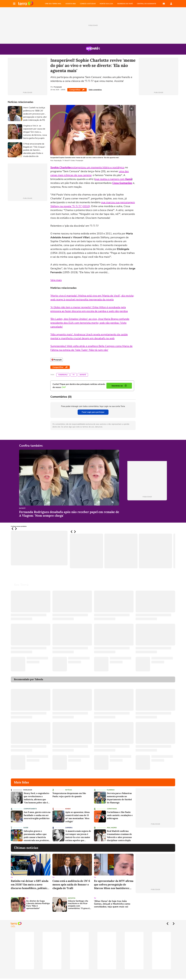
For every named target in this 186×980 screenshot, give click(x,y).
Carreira (69, 828)
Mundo (68, 809)
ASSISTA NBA (71, 4)
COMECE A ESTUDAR (88, 4)
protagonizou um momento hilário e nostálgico (98, 167)
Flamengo (111, 790)
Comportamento (30, 809)
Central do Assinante (146, 4)
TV (74, 375)
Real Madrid (112, 828)
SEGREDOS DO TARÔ (125, 4)
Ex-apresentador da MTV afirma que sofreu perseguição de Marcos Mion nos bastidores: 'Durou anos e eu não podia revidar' (114, 885)
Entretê (83, 375)
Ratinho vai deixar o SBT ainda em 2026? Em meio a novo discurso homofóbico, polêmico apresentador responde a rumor (30, 885)
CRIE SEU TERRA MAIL (53, 4)
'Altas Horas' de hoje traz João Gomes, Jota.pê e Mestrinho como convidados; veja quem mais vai (112, 904)
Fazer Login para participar (93, 412)
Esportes (72, 898)
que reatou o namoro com (113, 179)
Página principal (26, 4)
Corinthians (112, 809)
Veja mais (56, 280)
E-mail (164, 4)
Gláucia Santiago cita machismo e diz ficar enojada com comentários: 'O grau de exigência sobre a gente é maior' (79, 905)
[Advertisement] (155, 904)
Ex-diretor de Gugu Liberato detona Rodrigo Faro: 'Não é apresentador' (38, 905)
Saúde (26, 828)
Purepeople (63, 375)
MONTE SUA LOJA (106, 4)
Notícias (69, 790)
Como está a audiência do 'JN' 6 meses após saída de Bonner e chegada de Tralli (71, 884)
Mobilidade (28, 790)
